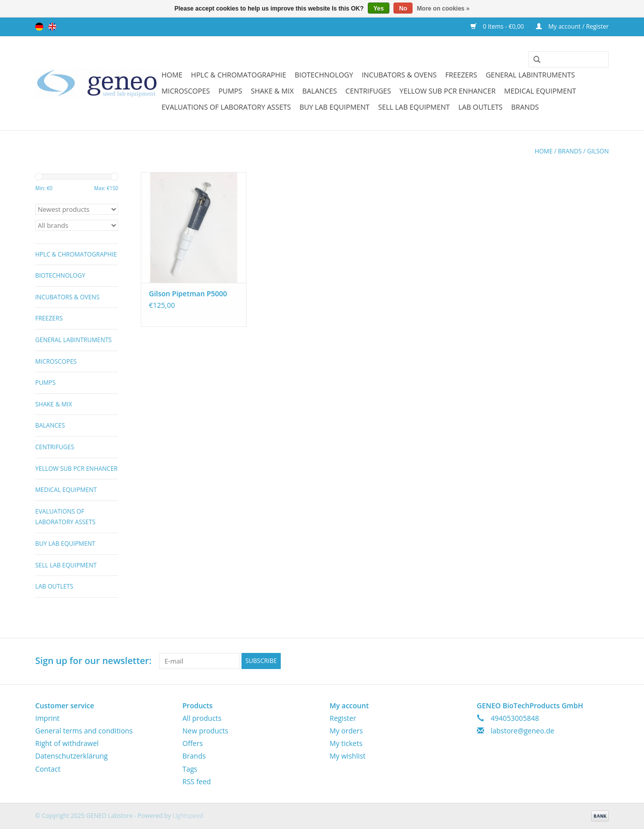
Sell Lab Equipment (414, 107)
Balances (320, 91)
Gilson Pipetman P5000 (188, 294)
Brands (525, 107)
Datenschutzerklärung (71, 756)
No (403, 9)
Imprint (47, 718)
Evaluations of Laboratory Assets (226, 107)
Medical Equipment (540, 91)
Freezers (461, 75)
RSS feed (197, 781)
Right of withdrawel (67, 743)
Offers (193, 743)
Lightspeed (188, 816)
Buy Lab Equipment (334, 107)
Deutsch (39, 27)
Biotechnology (324, 75)
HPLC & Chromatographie (239, 75)
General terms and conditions (84, 731)
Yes (379, 9)
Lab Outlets (480, 107)
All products (202, 718)
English (52, 27)
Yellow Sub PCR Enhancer (448, 91)
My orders (346, 731)
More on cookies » (444, 9)
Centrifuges (368, 91)
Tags (190, 769)
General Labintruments (530, 75)
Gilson (598, 151)
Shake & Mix (272, 91)
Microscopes (186, 91)
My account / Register (572, 26)
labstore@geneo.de (522, 731)
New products (206, 731)
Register (343, 718)
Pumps (230, 91)
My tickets (346, 743)
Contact (48, 769)
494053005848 (515, 718)
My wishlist (348, 756)
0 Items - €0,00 (498, 26)
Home (172, 75)
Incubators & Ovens (399, 75)
